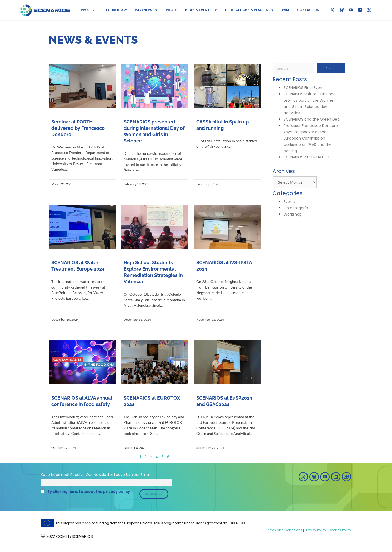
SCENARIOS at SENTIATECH (307, 157)
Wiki (285, 10)
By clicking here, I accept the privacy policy (89, 492)
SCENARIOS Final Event (304, 88)
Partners (146, 10)
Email (146, 475)
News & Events (201, 10)
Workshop (293, 214)
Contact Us (308, 10)
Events (290, 202)
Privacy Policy (315, 530)
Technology (115, 10)
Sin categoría (296, 208)
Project (88, 10)
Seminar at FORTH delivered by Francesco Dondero (78, 128)
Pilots (172, 10)
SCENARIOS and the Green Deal (313, 119)
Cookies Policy (339, 530)
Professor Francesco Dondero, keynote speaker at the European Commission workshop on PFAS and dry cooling (311, 138)
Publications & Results (250, 10)
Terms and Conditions (284, 530)
